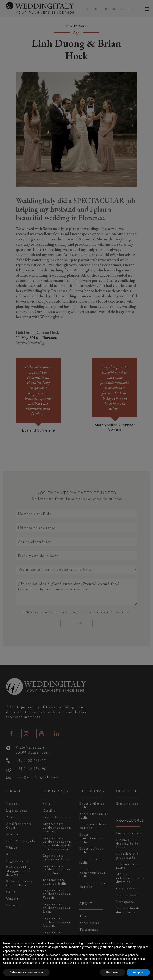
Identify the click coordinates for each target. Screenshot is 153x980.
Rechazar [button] (113, 972)
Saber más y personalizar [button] (26, 972)
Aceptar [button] (138, 972)
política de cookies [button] (35, 951)
